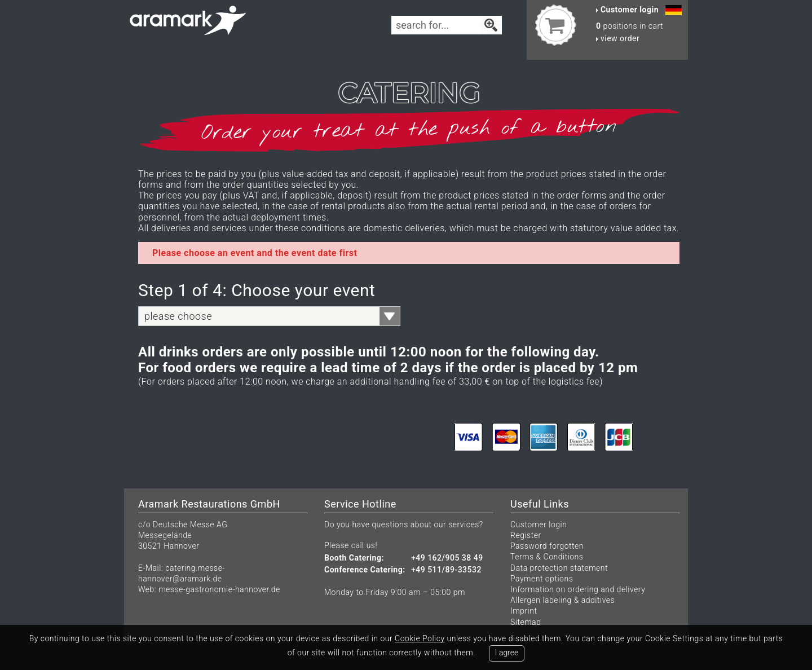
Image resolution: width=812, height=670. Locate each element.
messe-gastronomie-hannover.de (219, 589)
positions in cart (630, 26)
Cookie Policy (420, 638)
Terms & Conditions (547, 557)
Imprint (524, 611)
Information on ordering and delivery (578, 589)
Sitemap (526, 622)
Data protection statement (559, 568)
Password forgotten (547, 546)
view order (618, 38)
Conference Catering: (365, 570)
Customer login (539, 524)
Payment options (542, 579)
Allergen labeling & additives (562, 600)
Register (526, 535)
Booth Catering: (354, 558)
